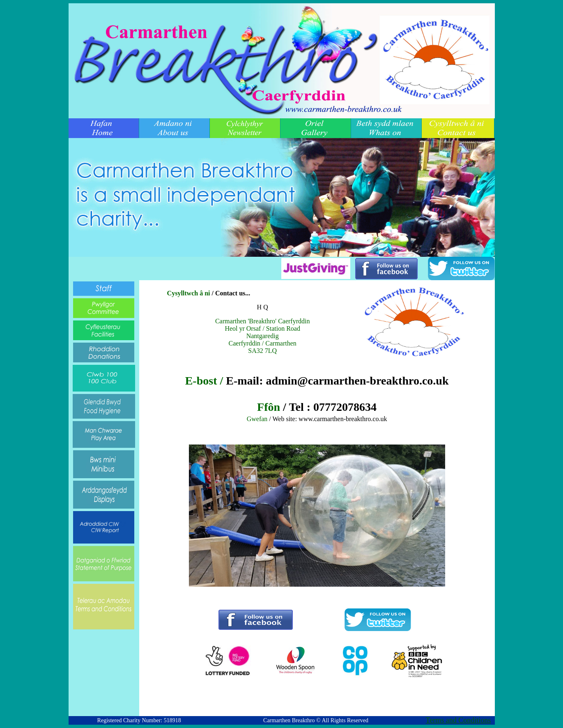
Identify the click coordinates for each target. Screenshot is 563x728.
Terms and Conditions (458, 720)
